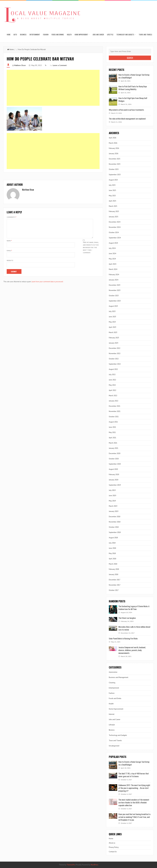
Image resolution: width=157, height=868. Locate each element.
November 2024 (115, 227)
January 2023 (114, 343)
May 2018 (112, 553)
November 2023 (115, 290)
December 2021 (115, 406)
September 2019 (115, 485)
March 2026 (113, 143)
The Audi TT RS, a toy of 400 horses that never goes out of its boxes (134, 775)
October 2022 (114, 359)
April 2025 (112, 201)
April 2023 (112, 327)
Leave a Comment (60, 65)
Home (9, 35)
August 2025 (113, 180)
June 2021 (112, 427)
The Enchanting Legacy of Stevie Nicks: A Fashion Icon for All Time (134, 608)
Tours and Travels (145, 35)
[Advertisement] (53, 88)
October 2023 (114, 296)
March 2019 (113, 506)
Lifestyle (110, 35)
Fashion (46, 35)
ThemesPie (71, 865)
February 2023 (114, 338)
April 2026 (112, 138)
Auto (15, 35)
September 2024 (115, 238)
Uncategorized (114, 746)
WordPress (94, 865)
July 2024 (112, 248)
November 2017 (115, 585)
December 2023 (115, 285)
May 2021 (112, 432)
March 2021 (113, 443)
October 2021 (114, 417)
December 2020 (115, 453)
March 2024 (113, 269)
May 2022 (112, 385)
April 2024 (112, 264)
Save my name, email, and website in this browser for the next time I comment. (91, 251)
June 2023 (112, 317)
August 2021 (113, 422)
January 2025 (114, 217)
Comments (11, 217)
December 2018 (115, 517)
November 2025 (115, 164)
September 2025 (115, 175)
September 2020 (115, 464)
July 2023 (112, 311)
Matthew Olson (20, 65)
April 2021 (112, 438)
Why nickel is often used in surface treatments (126, 110)
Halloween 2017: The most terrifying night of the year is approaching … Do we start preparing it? (134, 788)
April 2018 (112, 559)
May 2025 (112, 196)
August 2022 (113, 369)
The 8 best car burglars (127, 618)
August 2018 (113, 538)
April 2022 (112, 390)
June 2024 (112, 254)
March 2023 (113, 332)
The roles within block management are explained (127, 119)
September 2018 (115, 532)
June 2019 (112, 496)
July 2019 (112, 490)
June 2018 (112, 548)
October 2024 (114, 232)
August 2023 (113, 306)
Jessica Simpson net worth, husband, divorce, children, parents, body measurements (132, 650)
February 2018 (114, 569)
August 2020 (113, 469)
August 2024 (113, 243)
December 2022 (115, 348)
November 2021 (115, 411)
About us (112, 843)
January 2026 (114, 154)
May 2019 (112, 501)
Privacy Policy (114, 847)
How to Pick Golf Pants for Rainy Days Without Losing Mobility (133, 88)
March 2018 (113, 564)
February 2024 (114, 275)
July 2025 (112, 185)
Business (23, 35)
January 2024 (114, 280)
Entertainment (35, 35)
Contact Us (113, 852)
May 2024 (112, 259)
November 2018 (115, 522)
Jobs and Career (98, 35)
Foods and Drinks (58, 35)
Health (69, 35)
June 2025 (112, 190)
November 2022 (115, 353)
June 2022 (112, 380)
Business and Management (119, 677)
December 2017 (115, 580)
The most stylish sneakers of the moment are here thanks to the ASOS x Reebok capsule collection (134, 802)
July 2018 (112, 543)
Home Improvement (81, 35)
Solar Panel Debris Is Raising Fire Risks (123, 638)
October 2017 (114, 590)
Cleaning (112, 683)
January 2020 (114, 480)
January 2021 (114, 448)
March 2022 (113, 396)
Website (10, 264)
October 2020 (114, 459)
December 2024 (115, 222)
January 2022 (114, 401)
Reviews (112, 730)
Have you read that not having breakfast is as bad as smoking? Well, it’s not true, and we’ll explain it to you (134, 817)
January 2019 (114, 511)
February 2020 (114, 474)
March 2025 (113, 206)
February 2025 (114, 211)
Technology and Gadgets (125, 35)
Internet (112, 714)
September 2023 (115, 301)
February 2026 (114, 148)
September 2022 (115, 364)
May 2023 (112, 322)
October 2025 (114, 169)
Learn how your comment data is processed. (47, 285)
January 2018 (114, 574)
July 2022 (112, 375)
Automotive (113, 672)
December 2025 (115, 159)
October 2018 (114, 527)
